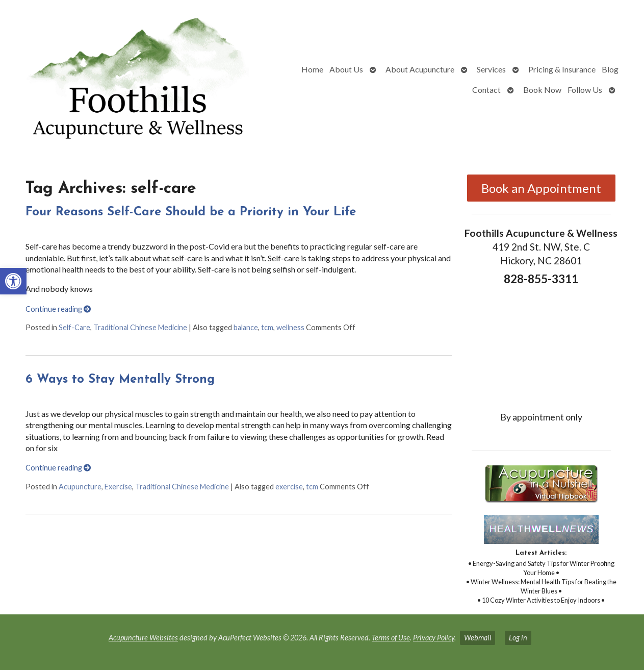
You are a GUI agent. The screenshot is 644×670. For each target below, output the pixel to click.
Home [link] (312, 69)
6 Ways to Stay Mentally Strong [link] (120, 380)
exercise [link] (289, 487)
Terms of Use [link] (391, 638)
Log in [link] (518, 638)
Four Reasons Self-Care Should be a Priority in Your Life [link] (191, 212)
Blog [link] (610, 69)
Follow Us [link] (585, 90)
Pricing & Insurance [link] (562, 69)
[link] (13, 281)
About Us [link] (346, 69)
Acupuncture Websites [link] (143, 638)
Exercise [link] (118, 487)
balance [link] (246, 327)
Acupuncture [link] (80, 487)
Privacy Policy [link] (434, 638)
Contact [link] (486, 90)
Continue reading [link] (58, 309)
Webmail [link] (478, 638)
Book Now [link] (542, 90)
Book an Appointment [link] (541, 188)
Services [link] (491, 69)
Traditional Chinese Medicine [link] (140, 327)
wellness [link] (290, 327)
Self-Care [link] (74, 327)
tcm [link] (267, 327)
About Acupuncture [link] (420, 69)
